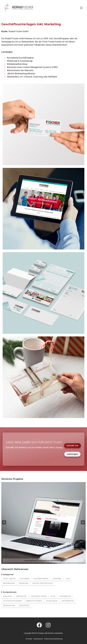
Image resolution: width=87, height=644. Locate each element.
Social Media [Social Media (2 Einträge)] (52, 601)
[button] (4, 522)
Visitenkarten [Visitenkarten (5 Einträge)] (68, 601)
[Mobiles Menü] (81, 8)
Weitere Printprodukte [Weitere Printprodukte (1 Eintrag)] (43, 583)
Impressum (38, 639)
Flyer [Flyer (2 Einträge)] (53, 596)
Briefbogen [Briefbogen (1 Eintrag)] (21, 596)
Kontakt (29, 639)
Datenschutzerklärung (53, 639)
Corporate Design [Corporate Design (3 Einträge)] (38, 596)
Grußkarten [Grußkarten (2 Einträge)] (65, 596)
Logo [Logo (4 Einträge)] (68, 579)
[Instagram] (48, 625)
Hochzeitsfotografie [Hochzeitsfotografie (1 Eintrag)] (13, 601)
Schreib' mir (72, 446)
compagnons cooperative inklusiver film (44, 561)
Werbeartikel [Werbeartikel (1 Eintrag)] (9, 606)
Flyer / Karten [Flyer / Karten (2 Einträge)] (9, 579)
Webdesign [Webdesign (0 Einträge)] (24, 583)
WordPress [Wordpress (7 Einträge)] (24, 606)
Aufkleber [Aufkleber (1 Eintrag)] (8, 596)
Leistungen (72, 454)
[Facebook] (39, 625)
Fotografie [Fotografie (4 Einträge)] (25, 579)
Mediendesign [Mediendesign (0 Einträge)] (9, 583)
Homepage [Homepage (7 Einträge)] (57, 579)
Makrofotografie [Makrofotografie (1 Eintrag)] (34, 601)
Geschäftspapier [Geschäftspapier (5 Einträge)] (41, 579)
